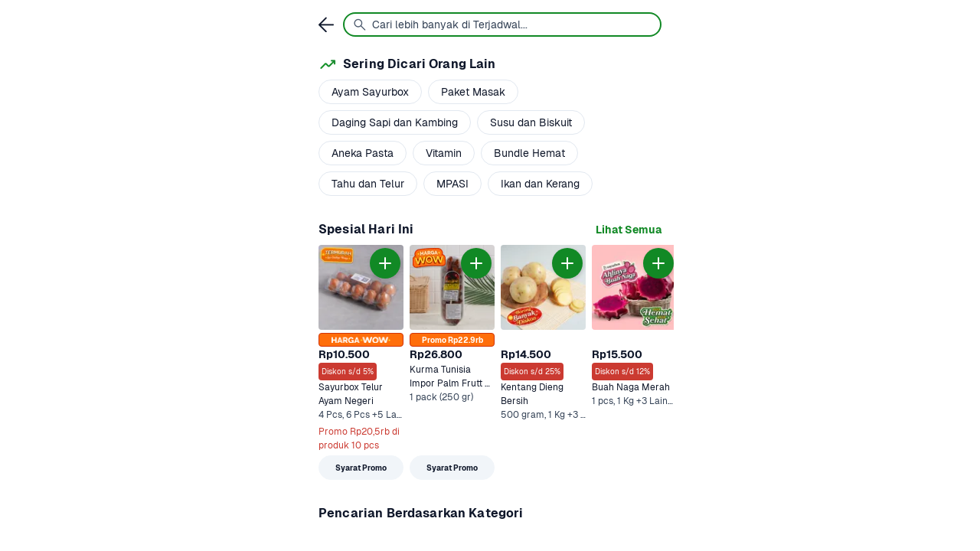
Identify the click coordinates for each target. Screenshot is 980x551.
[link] (629, 230)
